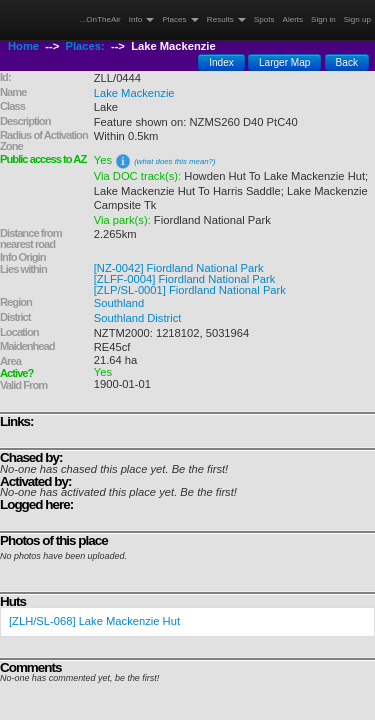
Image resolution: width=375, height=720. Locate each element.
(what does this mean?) (174, 161)
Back (347, 62)
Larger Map (285, 62)
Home (23, 46)
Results (226, 19)
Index (221, 62)
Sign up (357, 19)
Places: (85, 46)
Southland (119, 303)
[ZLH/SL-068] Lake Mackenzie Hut (94, 621)
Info (142, 19)
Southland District (138, 318)
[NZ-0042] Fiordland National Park (179, 268)
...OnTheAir (100, 19)
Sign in (323, 19)
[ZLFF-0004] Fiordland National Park (185, 279)
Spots (264, 19)
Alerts (293, 19)
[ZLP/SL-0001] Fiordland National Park (190, 290)
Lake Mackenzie (134, 93)
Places (180, 19)
